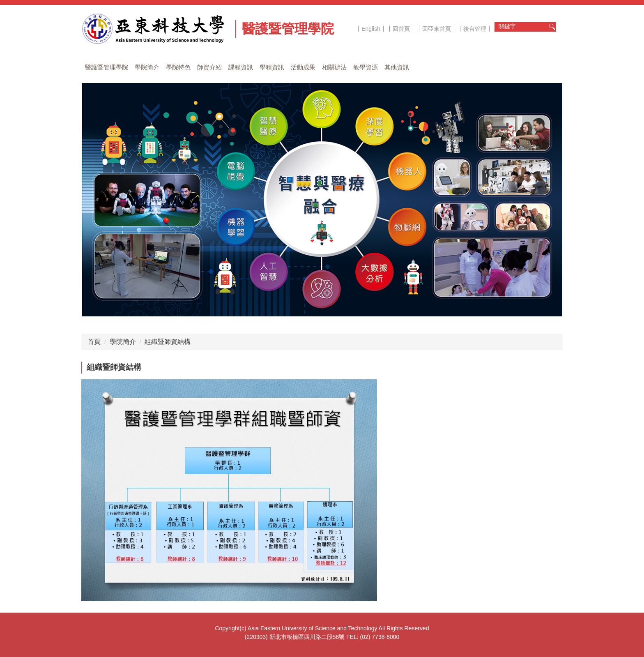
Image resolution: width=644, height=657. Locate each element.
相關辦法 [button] (334, 67)
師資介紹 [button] (209, 67)
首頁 (94, 342)
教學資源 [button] (366, 67)
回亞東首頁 (437, 29)
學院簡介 (123, 342)
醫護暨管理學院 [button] (107, 67)
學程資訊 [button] (272, 67)
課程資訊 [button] (241, 67)
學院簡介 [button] (147, 67)
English (371, 29)
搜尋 (552, 27)
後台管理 (475, 29)
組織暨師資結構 (168, 342)
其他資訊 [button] (397, 67)
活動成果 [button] (303, 67)
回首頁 (401, 29)
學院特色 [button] (178, 67)
